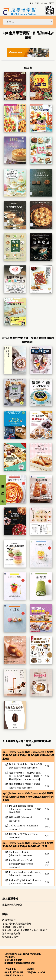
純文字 (44, 3)
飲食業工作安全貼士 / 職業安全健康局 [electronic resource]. (26, 766)
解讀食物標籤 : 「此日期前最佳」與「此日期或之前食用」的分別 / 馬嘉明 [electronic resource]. (26, 776)
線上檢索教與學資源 (12, 904)
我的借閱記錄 (9, 920)
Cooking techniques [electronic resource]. (21, 854)
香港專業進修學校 (22, 963)
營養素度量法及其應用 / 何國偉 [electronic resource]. (24, 786)
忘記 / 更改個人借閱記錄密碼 (17, 923)
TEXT (51, 3)
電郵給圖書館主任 (11, 937)
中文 (32, 3)
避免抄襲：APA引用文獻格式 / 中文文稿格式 (25, 930)
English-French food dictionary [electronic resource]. (21, 864)
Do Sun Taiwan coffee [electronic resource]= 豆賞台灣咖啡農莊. (25, 809)
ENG (37, 3)
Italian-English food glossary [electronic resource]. (25, 882)
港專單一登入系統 (11, 933)
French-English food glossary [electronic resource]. (25, 874)
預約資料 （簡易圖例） (14, 927)
